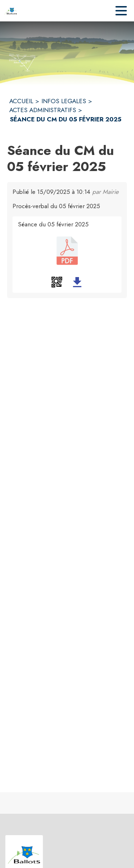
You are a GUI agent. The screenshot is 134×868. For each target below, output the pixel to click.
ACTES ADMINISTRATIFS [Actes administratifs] (43, 110)
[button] (57, 282)
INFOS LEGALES (64, 101)
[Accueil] (11, 11)
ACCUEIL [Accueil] (21, 101)
